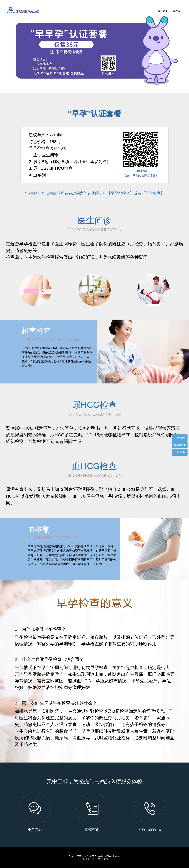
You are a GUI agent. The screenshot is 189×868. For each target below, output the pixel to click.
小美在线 (175, 11)
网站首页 (163, 11)
